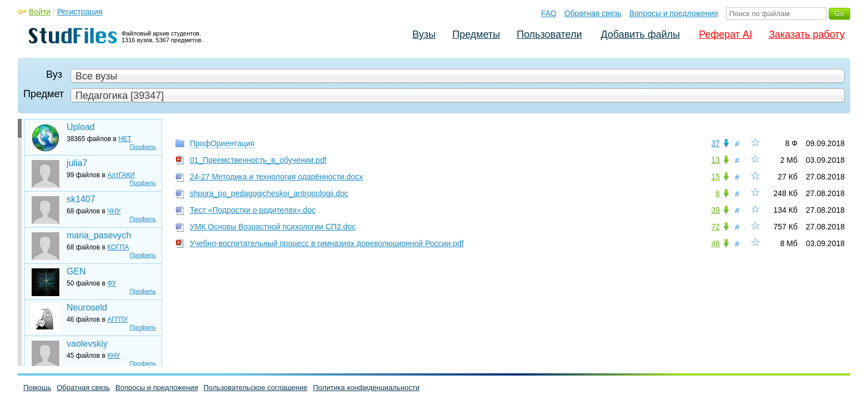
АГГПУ (117, 319)
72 (715, 227)
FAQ (549, 13)
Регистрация (80, 12)
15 (715, 177)
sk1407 (81, 199)
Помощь (37, 387)
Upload (81, 127)
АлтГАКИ (121, 175)
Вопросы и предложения (674, 13)
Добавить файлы (640, 34)
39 (715, 210)
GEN (76, 271)
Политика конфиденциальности (366, 387)
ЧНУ (114, 211)
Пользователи (549, 34)
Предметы (476, 34)
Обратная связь (593, 13)
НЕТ (125, 139)
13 (715, 160)
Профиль (143, 147)
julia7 (77, 163)
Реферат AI (725, 34)
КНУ (113, 356)
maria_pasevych (99, 235)
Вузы (424, 34)
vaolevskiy (87, 344)
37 (715, 143)
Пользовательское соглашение (256, 387)
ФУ (112, 283)
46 (715, 243)
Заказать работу (807, 34)
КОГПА (118, 247)
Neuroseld (87, 307)
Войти (40, 12)
